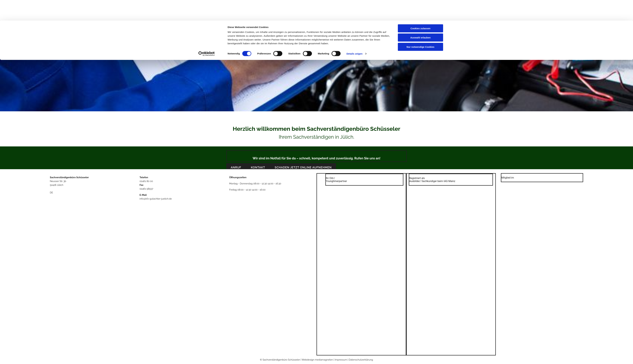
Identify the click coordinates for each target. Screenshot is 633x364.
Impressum (356, 47)
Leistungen (312, 47)
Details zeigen (354, 33)
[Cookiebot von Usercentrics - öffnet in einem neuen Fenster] (207, 33)
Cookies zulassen (420, 8)
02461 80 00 (146, 181)
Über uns (296, 47)
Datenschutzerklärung (361, 360)
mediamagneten (324, 360)
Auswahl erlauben (420, 17)
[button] (236, 167)
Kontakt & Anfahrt (334, 47)
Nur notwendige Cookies (420, 26)
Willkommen (278, 47)
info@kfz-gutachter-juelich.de (156, 199)
